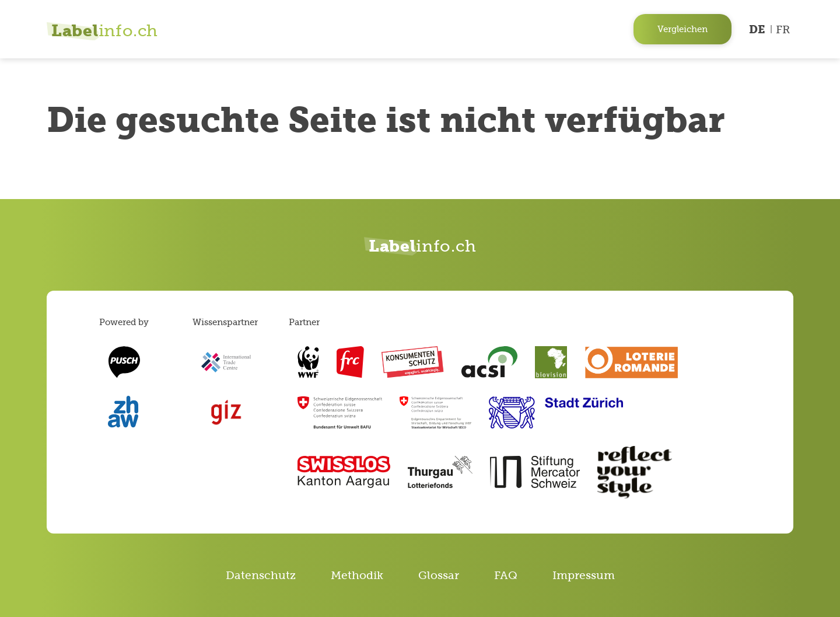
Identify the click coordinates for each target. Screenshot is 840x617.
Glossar (439, 575)
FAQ (506, 575)
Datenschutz (261, 575)
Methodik (357, 575)
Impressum (584, 575)
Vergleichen (682, 29)
